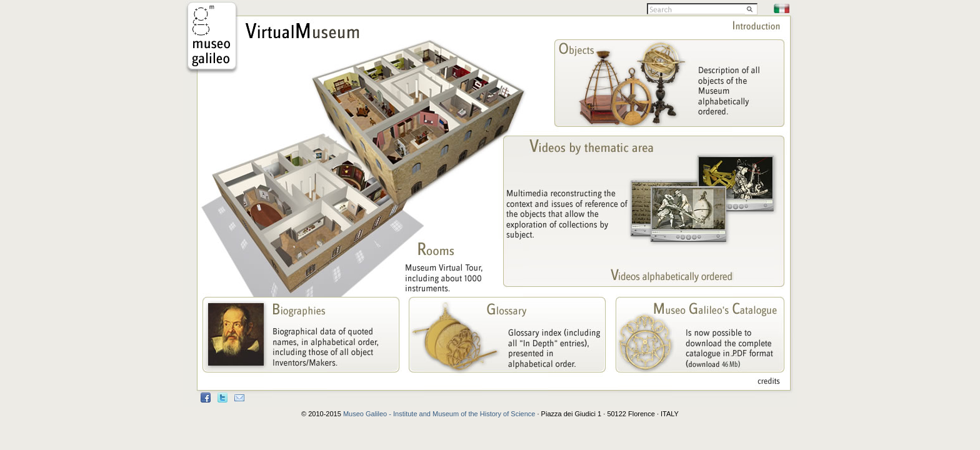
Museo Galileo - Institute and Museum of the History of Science (439, 414)
